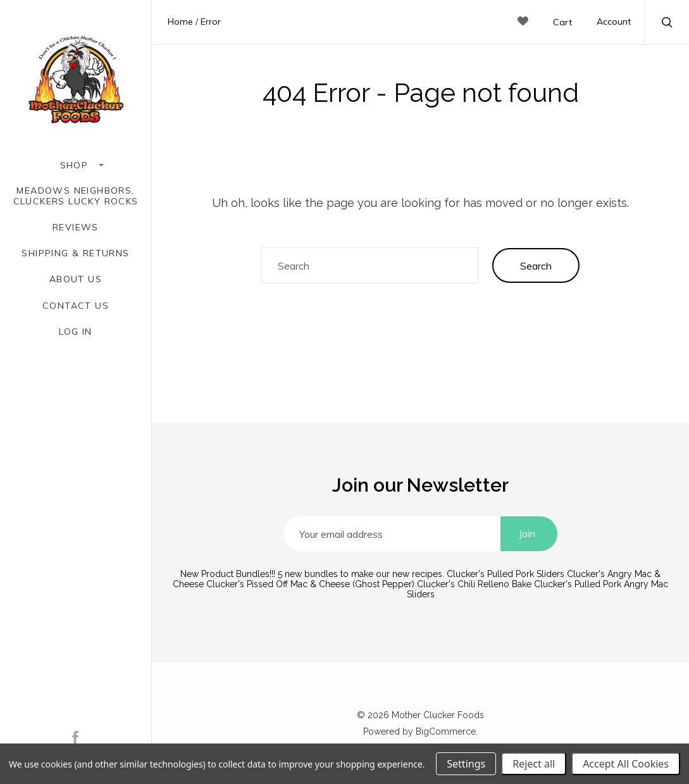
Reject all (534, 764)
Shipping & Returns (75, 253)
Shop (76, 165)
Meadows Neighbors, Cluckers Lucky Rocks (76, 196)
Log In (75, 332)
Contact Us (76, 306)
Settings (466, 764)
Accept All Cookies (626, 764)
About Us (76, 279)
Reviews (76, 227)
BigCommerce (446, 731)
